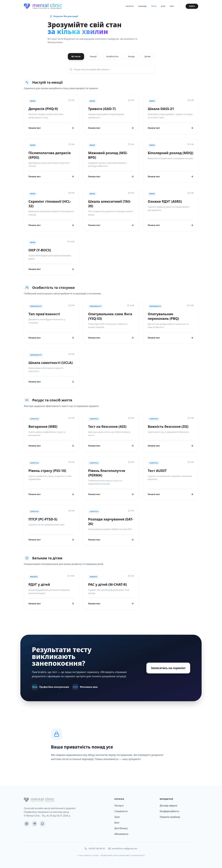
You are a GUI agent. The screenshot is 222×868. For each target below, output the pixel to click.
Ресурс (131, 56)
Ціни (163, 6)
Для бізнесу (121, 828)
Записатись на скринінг (168, 668)
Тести (154, 6)
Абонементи (121, 834)
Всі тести (76, 56)
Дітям (148, 56)
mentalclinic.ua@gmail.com (123, 848)
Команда (142, 6)
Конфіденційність (170, 811)
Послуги (130, 6)
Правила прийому (170, 817)
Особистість (112, 56)
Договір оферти (168, 806)
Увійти (192, 6)
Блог (172, 6)
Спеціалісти (121, 811)
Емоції (93, 56)
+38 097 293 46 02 (95, 848)
